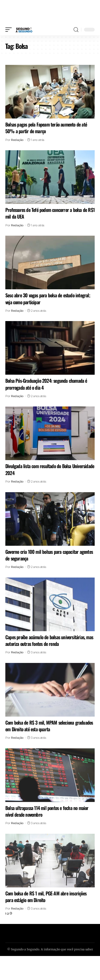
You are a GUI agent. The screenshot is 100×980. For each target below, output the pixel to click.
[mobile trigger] (10, 30)
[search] (76, 30)
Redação (17, 140)
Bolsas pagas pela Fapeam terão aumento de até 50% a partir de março (46, 128)
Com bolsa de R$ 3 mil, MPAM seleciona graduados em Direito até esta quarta (49, 726)
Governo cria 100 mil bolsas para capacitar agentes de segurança (49, 555)
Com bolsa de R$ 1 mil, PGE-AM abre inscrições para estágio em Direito (46, 897)
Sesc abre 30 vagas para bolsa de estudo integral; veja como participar (48, 299)
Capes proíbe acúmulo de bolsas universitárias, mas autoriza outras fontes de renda (49, 640)
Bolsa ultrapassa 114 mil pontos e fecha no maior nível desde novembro (47, 811)
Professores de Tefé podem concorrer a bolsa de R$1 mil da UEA (50, 213)
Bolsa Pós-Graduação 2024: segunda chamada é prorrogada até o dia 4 (46, 384)
